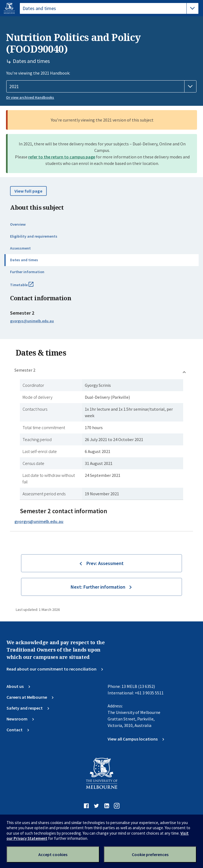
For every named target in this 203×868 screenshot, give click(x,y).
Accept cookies (53, 854)
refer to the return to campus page (62, 157)
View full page (28, 191)
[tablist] (109, 8)
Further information (27, 272)
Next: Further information (98, 587)
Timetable (28, 287)
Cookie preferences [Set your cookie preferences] (150, 854)
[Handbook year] (101, 87)
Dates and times (24, 260)
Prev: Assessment (105, 563)
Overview (18, 224)
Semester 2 (25, 370)
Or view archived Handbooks (30, 97)
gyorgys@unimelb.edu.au (32, 321)
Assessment (20, 248)
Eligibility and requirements (34, 236)
